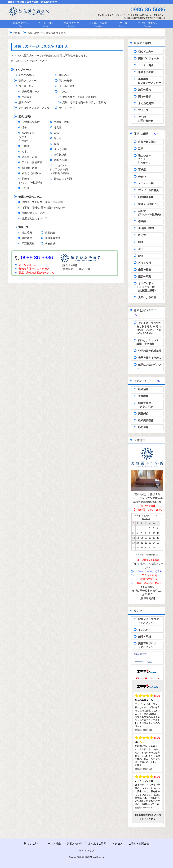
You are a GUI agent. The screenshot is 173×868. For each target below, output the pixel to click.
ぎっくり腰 (60, 149)
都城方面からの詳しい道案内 (79, 97)
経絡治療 (27, 233)
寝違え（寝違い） (32, 173)
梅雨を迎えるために (33, 213)
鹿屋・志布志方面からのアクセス (36, 273)
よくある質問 (67, 86)
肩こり (58, 138)
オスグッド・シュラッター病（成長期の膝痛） (60, 169)
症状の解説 (25, 116)
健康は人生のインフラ (35, 218)
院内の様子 (66, 81)
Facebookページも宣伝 (143, 662)
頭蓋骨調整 (28, 243)
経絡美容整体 (53, 238)
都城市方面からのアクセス (32, 269)
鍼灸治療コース (31, 91)
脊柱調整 (27, 238)
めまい (26, 151)
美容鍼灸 (27, 97)
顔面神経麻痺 (29, 168)
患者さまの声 (75, 844)
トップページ (23, 70)
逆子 (24, 127)
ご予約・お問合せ (139, 844)
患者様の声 (25, 102)
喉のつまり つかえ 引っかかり (26, 137)
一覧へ (155, 134)
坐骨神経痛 (60, 155)
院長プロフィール (29, 81)
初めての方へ (26, 75)
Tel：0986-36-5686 (147, 560)
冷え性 (58, 127)
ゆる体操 (50, 243)
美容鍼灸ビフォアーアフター (35, 108)
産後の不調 (60, 160)
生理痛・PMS (62, 122)
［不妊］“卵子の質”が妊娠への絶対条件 (44, 208)
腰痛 (56, 144)
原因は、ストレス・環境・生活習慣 (42, 202)
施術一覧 (24, 227)
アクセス (64, 91)
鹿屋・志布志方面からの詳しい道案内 (84, 102)
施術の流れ (66, 75)
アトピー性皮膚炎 (32, 162)
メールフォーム (26, 265)
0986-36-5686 (37, 258)
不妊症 (26, 188)
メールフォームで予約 (149, 571)
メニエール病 (29, 157)
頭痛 (56, 133)
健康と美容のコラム (30, 197)
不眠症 (26, 146)
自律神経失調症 (31, 122)
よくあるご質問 (97, 844)
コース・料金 (26, 86)
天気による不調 (63, 179)
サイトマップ (67, 108)
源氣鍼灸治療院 (140, 654)
